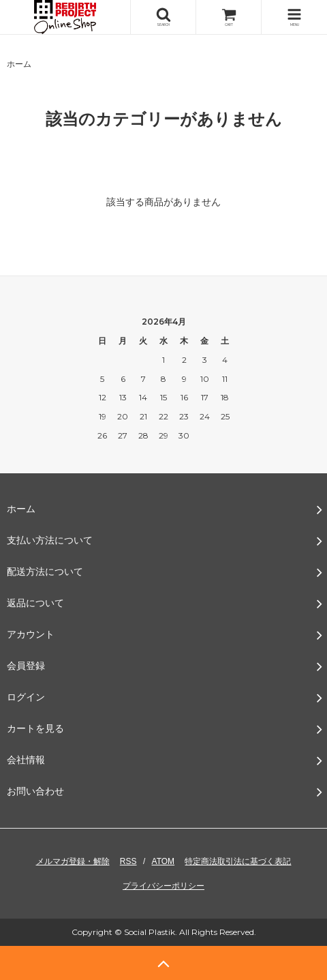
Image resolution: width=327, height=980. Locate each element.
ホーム (19, 64)
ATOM (163, 861)
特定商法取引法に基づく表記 (238, 861)
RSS (128, 861)
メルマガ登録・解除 (73, 861)
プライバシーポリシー (163, 886)
